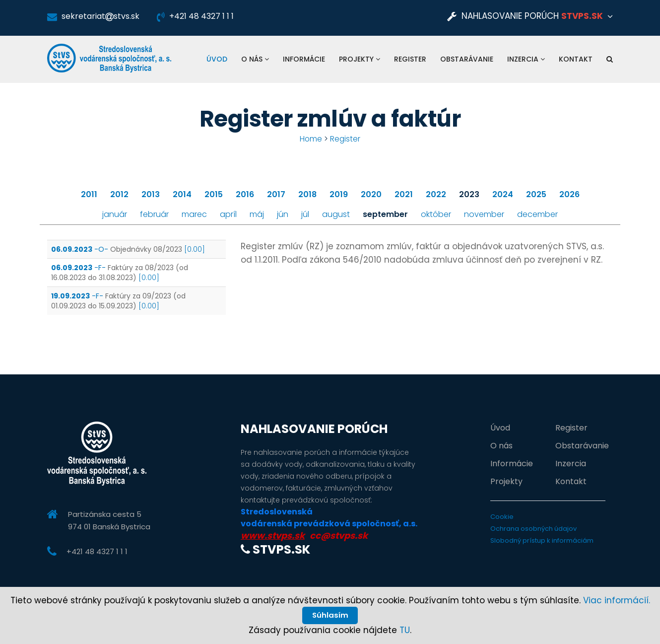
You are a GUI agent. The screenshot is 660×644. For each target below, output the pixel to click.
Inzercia (526, 59)
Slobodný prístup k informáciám (542, 540)
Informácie (304, 59)
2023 (469, 194)
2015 (214, 194)
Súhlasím (330, 613)
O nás (255, 59)
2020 (371, 194)
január (115, 214)
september (385, 214)
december (537, 214)
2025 (536, 194)
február (154, 214)
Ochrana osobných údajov (533, 529)
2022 (436, 194)
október (436, 214)
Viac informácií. (617, 597)
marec (194, 214)
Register (410, 59)
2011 (89, 194)
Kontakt (576, 59)
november (484, 214)
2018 (307, 194)
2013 (151, 194)
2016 (245, 194)
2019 (339, 194)
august (336, 214)
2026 (569, 194)
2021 (404, 194)
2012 (119, 194)
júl (305, 214)
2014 (182, 194)
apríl (228, 214)
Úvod (217, 59)
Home (311, 139)
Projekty (360, 59)
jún (283, 214)
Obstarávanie (467, 59)
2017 (276, 194)
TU (405, 630)
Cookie (502, 517)
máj (257, 214)
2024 (503, 194)
